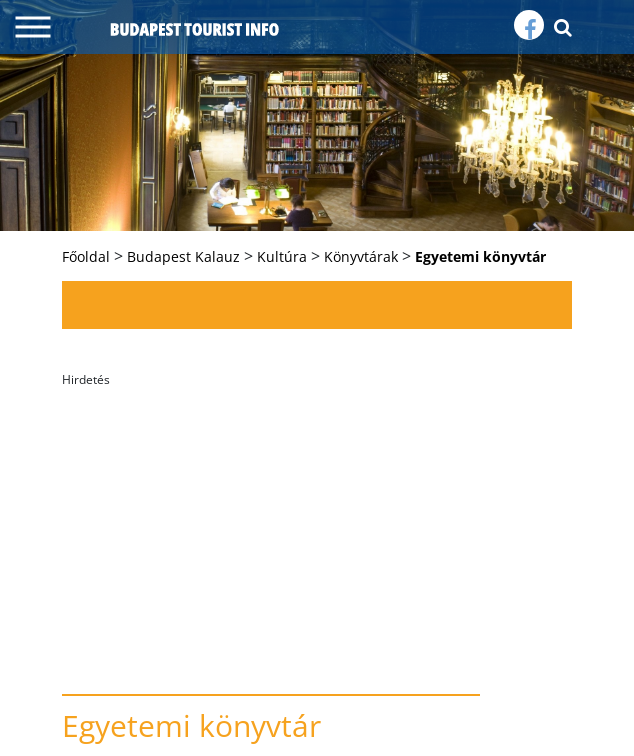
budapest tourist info (194, 29)
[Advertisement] (317, 534)
